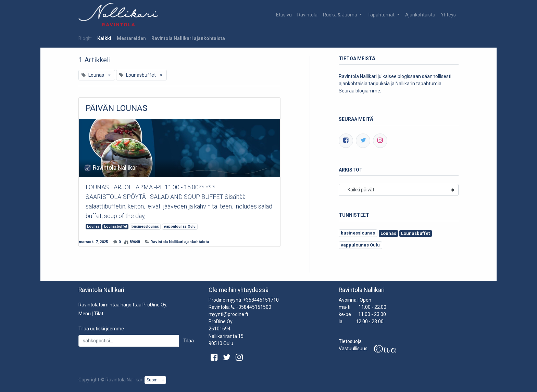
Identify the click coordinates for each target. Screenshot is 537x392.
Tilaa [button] (189, 341)
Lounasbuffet (116, 226)
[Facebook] (346, 141)
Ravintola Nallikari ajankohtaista (180, 242)
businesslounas (145, 226)
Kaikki (104, 38)
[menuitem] (284, 15)
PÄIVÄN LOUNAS (116, 108)
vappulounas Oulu (180, 226)
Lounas (93, 226)
